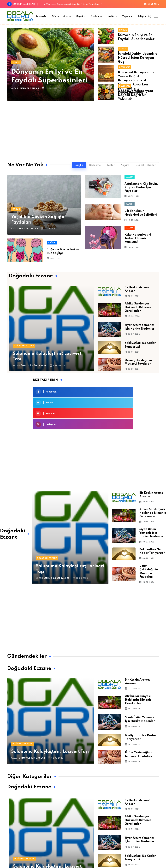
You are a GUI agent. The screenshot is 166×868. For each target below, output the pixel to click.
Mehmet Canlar (29, 88)
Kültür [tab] (111, 165)
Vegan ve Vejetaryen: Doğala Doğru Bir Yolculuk (136, 95)
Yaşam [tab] (125, 165)
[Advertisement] (83, 129)
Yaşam (126, 16)
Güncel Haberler (61, 16)
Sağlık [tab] (79, 165)
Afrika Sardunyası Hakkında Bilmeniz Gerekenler (138, 307)
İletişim (142, 16)
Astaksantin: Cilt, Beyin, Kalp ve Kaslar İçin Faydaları (141, 187)
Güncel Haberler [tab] (145, 165)
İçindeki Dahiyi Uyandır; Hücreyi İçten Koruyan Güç (138, 58)
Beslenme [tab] (95, 165)
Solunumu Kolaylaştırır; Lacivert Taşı (50, 752)
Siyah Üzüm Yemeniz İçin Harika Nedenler (151, 533)
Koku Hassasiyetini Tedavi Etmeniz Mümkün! (138, 238)
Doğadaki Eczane (24, 346)
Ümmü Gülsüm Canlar (34, 366)
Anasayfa (41, 16)
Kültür (111, 16)
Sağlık (80, 16)
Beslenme (97, 16)
